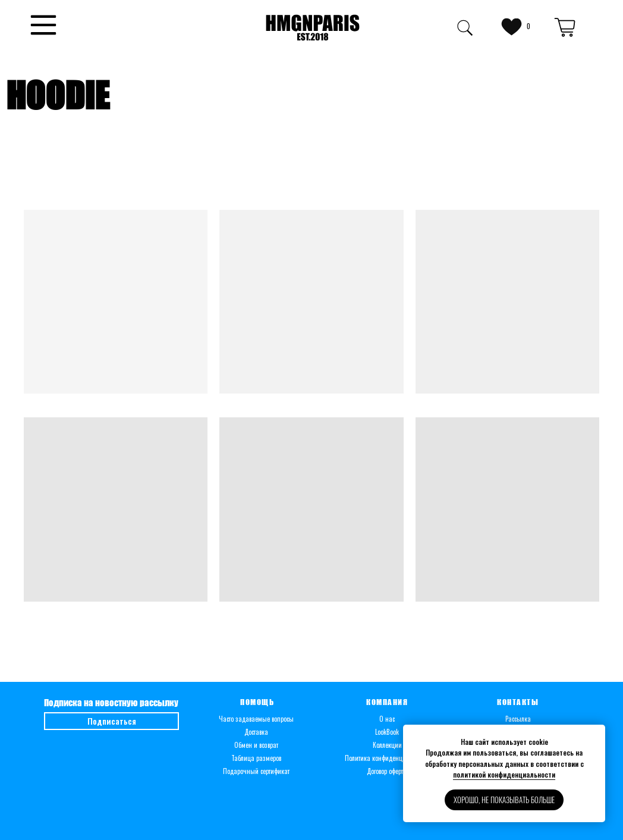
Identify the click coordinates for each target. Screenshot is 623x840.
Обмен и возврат (256, 745)
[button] (43, 25)
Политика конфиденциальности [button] (387, 758)
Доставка (256, 732)
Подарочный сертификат (256, 771)
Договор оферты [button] (387, 771)
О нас (387, 719)
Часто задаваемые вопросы (256, 719)
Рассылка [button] (518, 719)
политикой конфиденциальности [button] (504, 774)
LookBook (387, 732)
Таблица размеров (256, 758)
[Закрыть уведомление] (596, 734)
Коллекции (387, 745)
